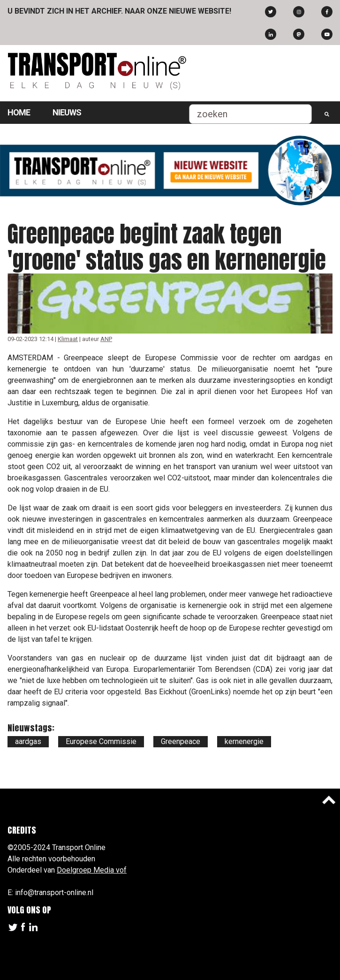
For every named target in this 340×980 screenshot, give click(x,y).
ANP (106, 339)
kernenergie (244, 741)
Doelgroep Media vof (92, 870)
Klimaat (68, 339)
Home (19, 112)
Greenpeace (181, 741)
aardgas (28, 741)
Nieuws (67, 112)
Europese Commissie (101, 741)
